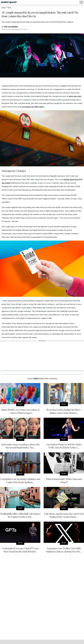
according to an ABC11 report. (33, 107)
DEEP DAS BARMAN (11, 27)
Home (4, 7)
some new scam (75, 96)
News (9, 7)
